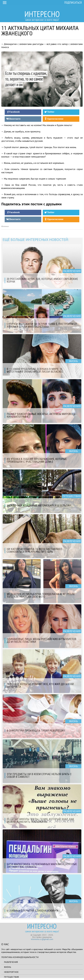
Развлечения (11, 962)
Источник (5, 226)
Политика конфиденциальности (20, 957)
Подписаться (73, 2)
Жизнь (8, 967)
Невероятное (11, 972)
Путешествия (11, 977)
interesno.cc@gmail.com (42, 939)
